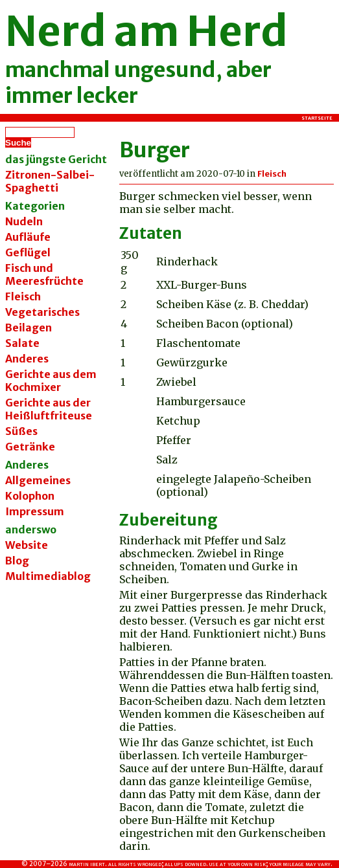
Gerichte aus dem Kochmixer (51, 381)
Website (27, 545)
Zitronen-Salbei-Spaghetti (50, 181)
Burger (155, 150)
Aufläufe (28, 237)
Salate (22, 343)
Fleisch (23, 296)
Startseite (317, 118)
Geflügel (28, 252)
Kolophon (30, 496)
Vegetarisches (42, 312)
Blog (17, 561)
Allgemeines (38, 480)
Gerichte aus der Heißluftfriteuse (49, 409)
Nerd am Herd (146, 31)
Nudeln (24, 221)
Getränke (30, 447)
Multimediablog (48, 576)
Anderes (27, 359)
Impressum (35, 511)
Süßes (21, 431)
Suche (18, 143)
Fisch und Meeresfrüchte (44, 274)
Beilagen (29, 328)
